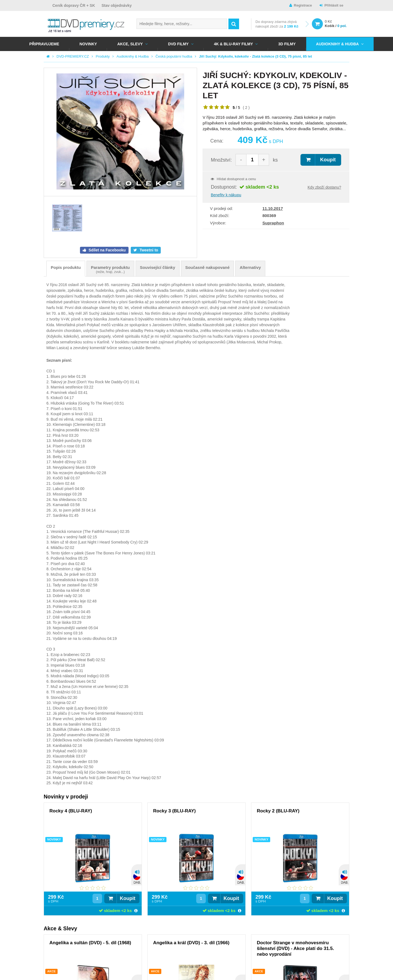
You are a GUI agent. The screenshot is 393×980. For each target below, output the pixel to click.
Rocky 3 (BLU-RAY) (174, 811)
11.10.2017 (273, 208)
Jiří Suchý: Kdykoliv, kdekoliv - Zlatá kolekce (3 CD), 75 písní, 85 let (255, 56)
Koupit (328, 160)
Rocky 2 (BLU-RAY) (278, 811)
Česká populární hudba (174, 56)
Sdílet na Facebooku (107, 250)
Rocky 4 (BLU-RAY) (71, 811)
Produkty (103, 56)
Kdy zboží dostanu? (324, 187)
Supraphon (273, 223)
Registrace (303, 5)
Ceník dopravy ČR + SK (74, 5)
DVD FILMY (178, 44)
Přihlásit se (334, 5)
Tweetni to (148, 250)
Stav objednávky (117, 5)
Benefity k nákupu (226, 195)
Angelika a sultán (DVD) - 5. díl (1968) (90, 943)
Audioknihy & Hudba (337, 44)
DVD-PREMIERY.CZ (73, 56)
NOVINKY (88, 44)
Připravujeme (44, 44)
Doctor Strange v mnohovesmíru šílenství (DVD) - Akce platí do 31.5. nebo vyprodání (295, 948)
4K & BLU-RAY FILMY (233, 44)
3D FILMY (287, 44)
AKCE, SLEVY (130, 44)
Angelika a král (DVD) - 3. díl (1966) (191, 943)
